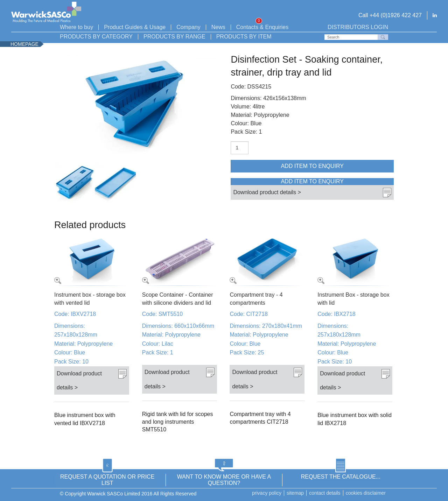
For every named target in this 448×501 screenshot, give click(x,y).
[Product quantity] (240, 148)
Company (188, 27)
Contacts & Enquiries (262, 27)
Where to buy (76, 27)
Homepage (24, 44)
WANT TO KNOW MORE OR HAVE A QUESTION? (224, 480)
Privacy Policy (267, 493)
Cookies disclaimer (366, 493)
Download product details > (267, 192)
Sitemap (295, 493)
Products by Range (174, 37)
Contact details (325, 493)
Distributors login (358, 27)
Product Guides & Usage (135, 27)
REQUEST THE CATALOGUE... (341, 477)
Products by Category (96, 37)
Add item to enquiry (312, 166)
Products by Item (244, 37)
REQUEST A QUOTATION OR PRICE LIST (107, 480)
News (218, 27)
